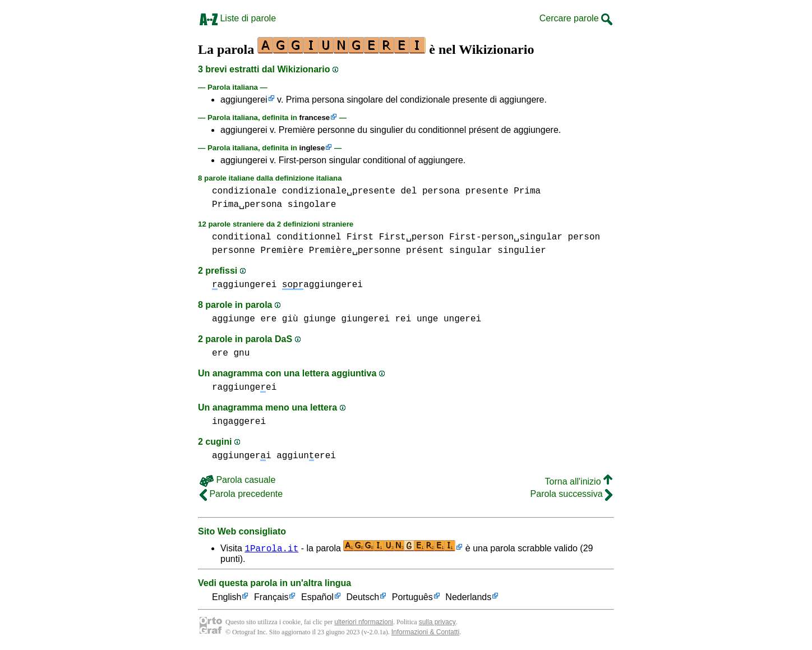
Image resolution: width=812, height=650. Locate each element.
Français (271, 598)
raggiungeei (244, 388)
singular (471, 251)
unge (427, 319)
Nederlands (468, 598)
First (360, 237)
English (227, 598)
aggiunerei (306, 456)
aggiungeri (242, 456)
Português (412, 598)
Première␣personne (355, 251)
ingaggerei (239, 422)
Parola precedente (241, 494)
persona (441, 191)
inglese (312, 148)
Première (282, 251)
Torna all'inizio (579, 481)
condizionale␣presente (339, 191)
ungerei (462, 319)
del (409, 191)
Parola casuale (237, 480)
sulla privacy (437, 622)
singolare (312, 205)
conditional (242, 237)
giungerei (365, 319)
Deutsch (363, 598)
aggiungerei (244, 100)
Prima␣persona (247, 205)
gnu (241, 353)
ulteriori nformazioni (364, 622)
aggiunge (234, 319)
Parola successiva (571, 494)
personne (234, 251)
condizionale (244, 191)
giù (290, 319)
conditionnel (309, 237)
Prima (527, 191)
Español (317, 598)
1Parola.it (271, 548)
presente (487, 191)
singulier (522, 251)
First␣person (412, 237)
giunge (320, 319)
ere (268, 319)
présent (425, 251)
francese (315, 117)
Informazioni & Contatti (425, 632)
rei (403, 319)
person (584, 237)
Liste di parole (238, 18)
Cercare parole (576, 18)
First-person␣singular (506, 237)
